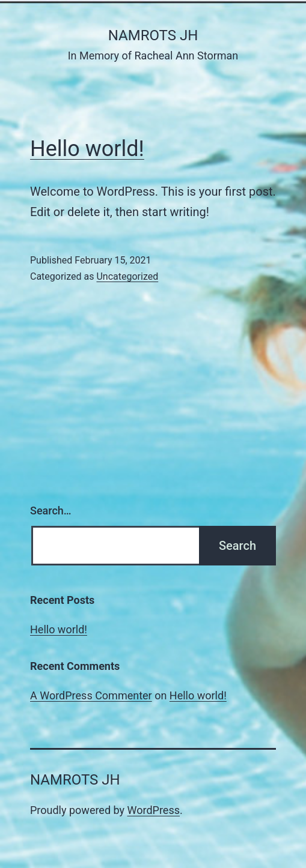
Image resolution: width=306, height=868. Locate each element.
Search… (51, 511)
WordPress (154, 810)
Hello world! (87, 149)
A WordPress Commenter (91, 695)
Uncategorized (127, 276)
